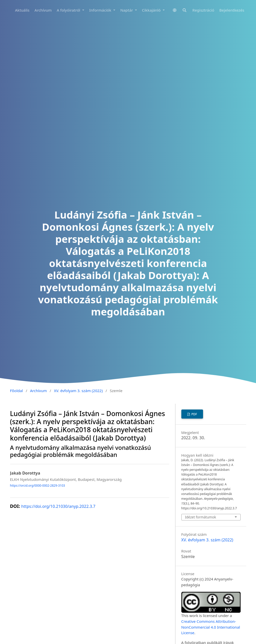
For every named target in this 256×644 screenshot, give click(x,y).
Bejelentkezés (232, 10)
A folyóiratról (69, 10)
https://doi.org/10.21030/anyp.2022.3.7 (58, 506)
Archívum (43, 10)
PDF (194, 414)
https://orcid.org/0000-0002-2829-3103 (38, 486)
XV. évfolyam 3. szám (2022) (78, 391)
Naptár (127, 10)
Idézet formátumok (200, 517)
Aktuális (22, 10)
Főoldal (17, 391)
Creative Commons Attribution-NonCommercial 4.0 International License (211, 627)
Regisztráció (203, 10)
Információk (101, 10)
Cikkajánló (152, 10)
